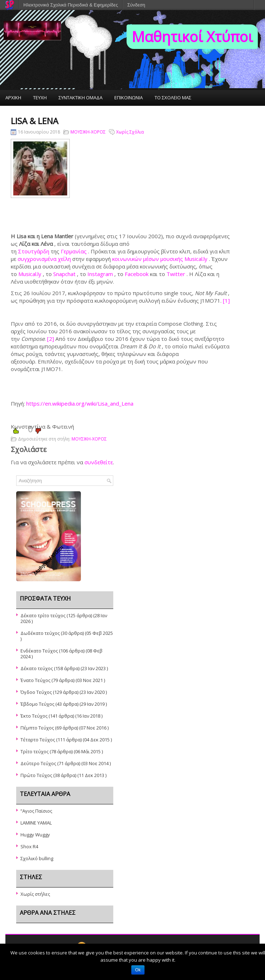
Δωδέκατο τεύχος (40, 633)
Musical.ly (30, 274)
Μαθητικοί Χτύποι (192, 37)
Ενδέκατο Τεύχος (39, 651)
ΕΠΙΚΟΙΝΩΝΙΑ (129, 98)
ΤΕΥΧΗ (40, 98)
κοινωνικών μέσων (136, 259)
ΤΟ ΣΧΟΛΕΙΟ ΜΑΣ (173, 98)
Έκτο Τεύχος (34, 716)
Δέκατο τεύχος (37, 668)
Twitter (176, 274)
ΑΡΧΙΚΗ (13, 98)
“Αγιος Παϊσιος (36, 811)
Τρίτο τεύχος (35, 751)
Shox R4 (29, 846)
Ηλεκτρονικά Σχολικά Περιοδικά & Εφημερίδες (71, 5)
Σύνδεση (136, 5)
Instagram (100, 274)
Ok (138, 970)
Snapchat (64, 274)
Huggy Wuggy (35, 835)
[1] (226, 301)
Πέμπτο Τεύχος (37, 728)
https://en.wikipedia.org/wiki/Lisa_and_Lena (80, 403)
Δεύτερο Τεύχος (38, 763)
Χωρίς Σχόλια (130, 132)
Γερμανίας (74, 251)
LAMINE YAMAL (36, 823)
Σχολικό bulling (37, 858)
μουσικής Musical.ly (184, 259)
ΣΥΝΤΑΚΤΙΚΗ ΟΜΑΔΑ (81, 98)
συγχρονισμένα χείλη (44, 259)
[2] (51, 339)
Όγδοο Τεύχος (36, 692)
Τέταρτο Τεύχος (38, 740)
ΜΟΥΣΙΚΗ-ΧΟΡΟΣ (88, 132)
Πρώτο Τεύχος (36, 775)
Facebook (137, 274)
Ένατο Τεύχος (35, 680)
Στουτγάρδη (34, 251)
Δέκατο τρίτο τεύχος (43, 615)
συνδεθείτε (99, 462)
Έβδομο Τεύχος (37, 704)
